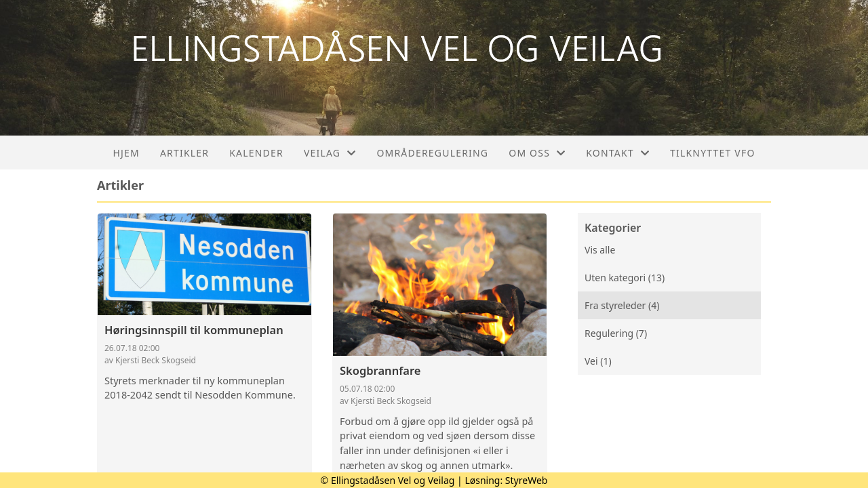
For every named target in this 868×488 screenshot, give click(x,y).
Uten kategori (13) (625, 278)
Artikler (184, 153)
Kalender (256, 153)
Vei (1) (598, 361)
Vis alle (600, 250)
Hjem (126, 153)
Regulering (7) (616, 333)
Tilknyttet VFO (713, 153)
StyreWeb (527, 480)
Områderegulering (432, 153)
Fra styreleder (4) (622, 305)
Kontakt (618, 153)
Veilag (330, 153)
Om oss (537, 153)
